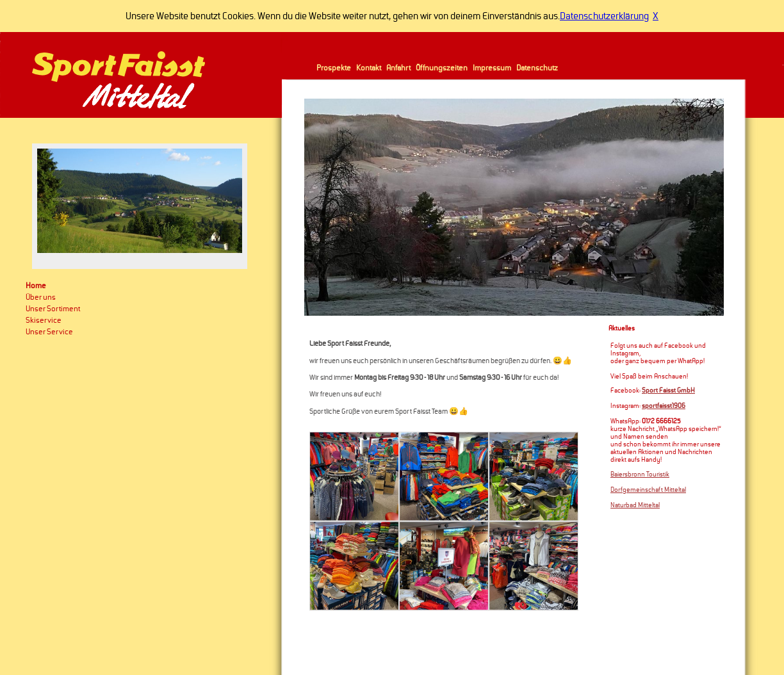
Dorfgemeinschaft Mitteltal (648, 490)
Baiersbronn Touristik (640, 475)
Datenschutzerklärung (604, 16)
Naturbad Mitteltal (635, 505)
